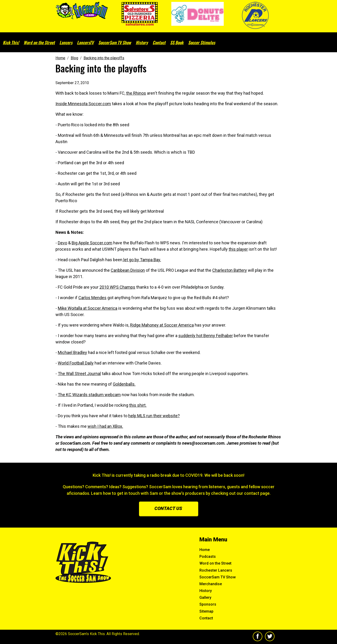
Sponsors (208, 604)
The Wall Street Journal (79, 374)
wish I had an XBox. (105, 426)
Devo (62, 243)
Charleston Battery (230, 270)
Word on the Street (39, 42)
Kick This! (11, 42)
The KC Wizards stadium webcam (89, 395)
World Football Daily (76, 363)
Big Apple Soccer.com (92, 243)
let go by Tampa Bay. (142, 260)
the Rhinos (136, 93)
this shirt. (138, 405)
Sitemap (206, 611)
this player (238, 249)
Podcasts (208, 557)
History (142, 42)
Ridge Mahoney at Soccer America (162, 325)
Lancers (66, 42)
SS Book (177, 42)
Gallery (205, 597)
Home (205, 550)
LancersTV (85, 42)
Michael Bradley (72, 352)
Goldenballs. (124, 384)
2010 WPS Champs (117, 287)
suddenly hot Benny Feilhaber (206, 336)
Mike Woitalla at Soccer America (88, 308)
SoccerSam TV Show (115, 42)
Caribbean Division (128, 270)
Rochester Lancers (216, 570)
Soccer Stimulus (202, 42)
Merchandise (211, 584)
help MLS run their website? (154, 416)
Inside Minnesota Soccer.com (83, 104)
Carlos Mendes (92, 298)
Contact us (168, 508)
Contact (159, 42)
